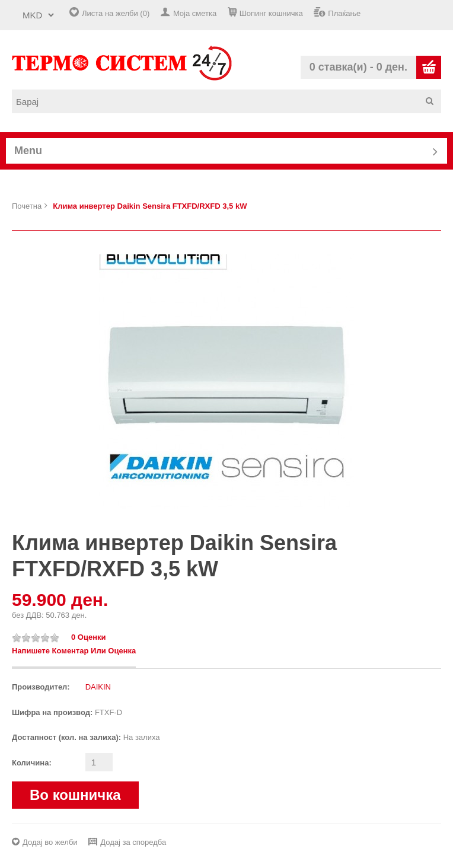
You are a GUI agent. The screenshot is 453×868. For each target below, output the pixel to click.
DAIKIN (98, 687)
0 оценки (89, 637)
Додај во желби (50, 842)
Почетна (27, 206)
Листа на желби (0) (116, 13)
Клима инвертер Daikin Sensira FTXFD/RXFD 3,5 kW (150, 206)
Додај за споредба (133, 842)
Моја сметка (195, 13)
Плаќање (344, 13)
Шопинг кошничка (271, 13)
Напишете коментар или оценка (74, 651)
